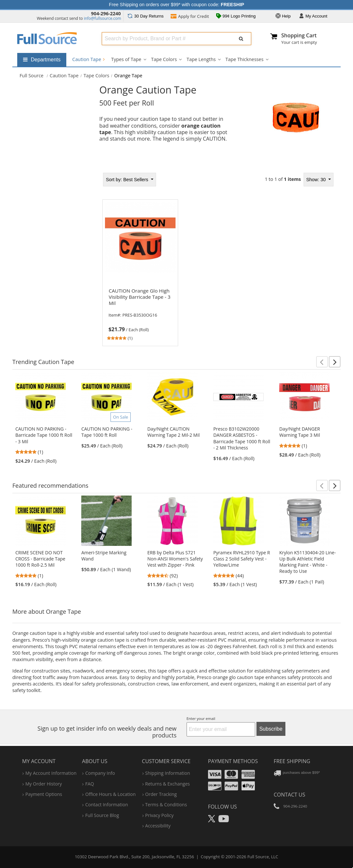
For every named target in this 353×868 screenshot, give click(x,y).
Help (283, 16)
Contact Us (289, 795)
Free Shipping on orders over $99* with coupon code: (176, 5)
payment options (44, 794)
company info (100, 773)
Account (313, 16)
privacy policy (159, 815)
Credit (190, 17)
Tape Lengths (201, 59)
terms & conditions (166, 805)
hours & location (110, 794)
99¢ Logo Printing (236, 17)
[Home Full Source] (32, 75)
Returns (145, 16)
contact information (107, 805)
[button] (322, 362)
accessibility (158, 826)
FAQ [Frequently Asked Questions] (90, 784)
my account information (51, 773)
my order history (44, 784)
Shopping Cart (299, 35)
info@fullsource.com (103, 18)
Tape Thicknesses (245, 59)
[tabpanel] (218, 258)
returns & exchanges (168, 784)
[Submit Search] (241, 39)
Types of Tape (126, 59)
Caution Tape (88, 59)
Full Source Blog (102, 815)
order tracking (161, 794)
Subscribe (271, 729)
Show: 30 (317, 180)
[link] (140, 313)
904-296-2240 (106, 13)
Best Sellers (128, 180)
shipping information (168, 773)
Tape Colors (164, 59)
